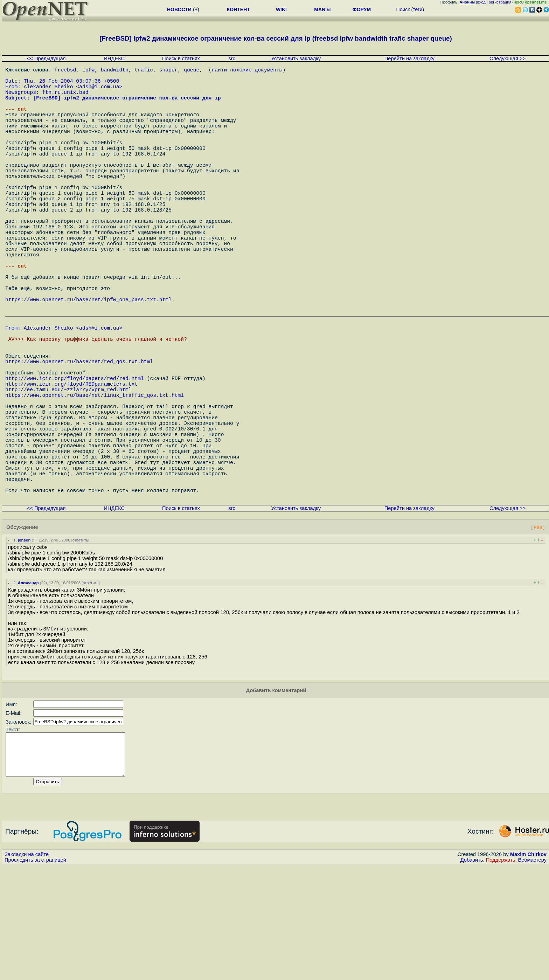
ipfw (88, 71)
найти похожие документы (247, 71)
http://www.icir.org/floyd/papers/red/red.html (75, 455)
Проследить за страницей (35, 973)
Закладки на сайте (27, 968)
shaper (169, 71)
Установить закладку (296, 58)
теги (418, 9)
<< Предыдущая (46, 58)
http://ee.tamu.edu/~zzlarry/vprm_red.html (68, 469)
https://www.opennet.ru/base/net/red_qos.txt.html (79, 434)
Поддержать (501, 973)
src (232, 58)
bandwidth (115, 71)
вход (481, 2)
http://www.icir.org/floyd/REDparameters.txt (71, 462)
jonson (24, 645)
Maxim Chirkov (528, 968)
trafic (144, 71)
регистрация (500, 2)
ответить (80, 645)
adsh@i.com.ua (99, 92)
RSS (538, 632)
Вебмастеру (532, 973)
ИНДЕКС (114, 58)
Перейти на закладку (409, 58)
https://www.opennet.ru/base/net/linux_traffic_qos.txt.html (95, 476)
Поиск (403, 9)
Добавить (472, 973)
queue (192, 71)
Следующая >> (508, 58)
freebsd (65, 71)
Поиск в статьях (181, 58)
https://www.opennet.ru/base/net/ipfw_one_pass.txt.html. (90, 358)
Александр (28, 688)
